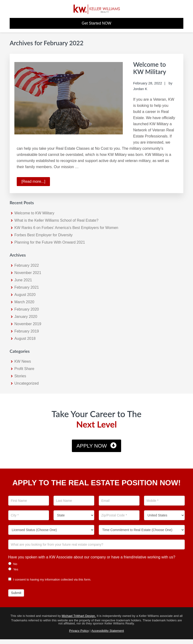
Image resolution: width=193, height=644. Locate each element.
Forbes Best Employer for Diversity (43, 235)
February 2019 (27, 331)
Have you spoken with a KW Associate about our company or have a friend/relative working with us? (92, 557)
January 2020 (26, 317)
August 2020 (25, 295)
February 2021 (27, 287)
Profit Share (24, 369)
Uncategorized (27, 383)
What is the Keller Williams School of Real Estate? (56, 220)
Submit (16, 593)
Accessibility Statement (108, 631)
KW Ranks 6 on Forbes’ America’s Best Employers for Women (66, 228)
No (13, 564)
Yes (13, 569)
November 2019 (28, 324)
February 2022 (27, 265)
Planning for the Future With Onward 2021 (50, 242)
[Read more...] (36, 182)
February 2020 (27, 309)
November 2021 (28, 273)
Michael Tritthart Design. (79, 616)
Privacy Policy (79, 631)
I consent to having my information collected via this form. (50, 580)
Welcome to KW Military (150, 68)
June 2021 (23, 280)
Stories (20, 376)
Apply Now (92, 446)
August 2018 (25, 339)
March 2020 (24, 302)
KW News (23, 361)
